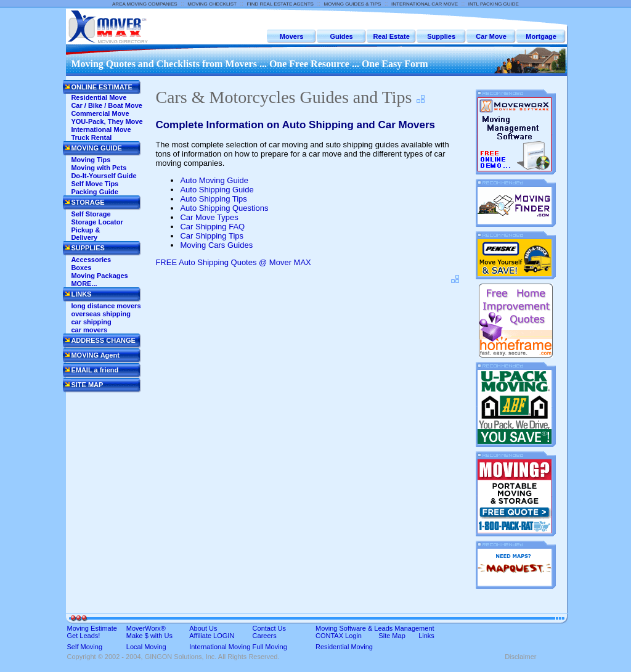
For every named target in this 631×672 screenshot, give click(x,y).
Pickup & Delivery (85, 234)
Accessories (91, 260)
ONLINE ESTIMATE (101, 87)
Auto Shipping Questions (224, 208)
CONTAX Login (339, 636)
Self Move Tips (95, 184)
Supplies (441, 36)
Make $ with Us (149, 636)
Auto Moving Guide (214, 180)
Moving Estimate (92, 628)
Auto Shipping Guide (217, 190)
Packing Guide (94, 192)
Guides (341, 36)
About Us (203, 628)
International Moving (220, 647)
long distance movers (106, 306)
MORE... (84, 284)
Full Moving (270, 647)
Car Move (491, 36)
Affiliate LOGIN (212, 636)
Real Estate (391, 36)
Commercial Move (100, 113)
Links (426, 636)
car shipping (91, 322)
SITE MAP (87, 385)
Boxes (81, 268)
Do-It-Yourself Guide (104, 176)
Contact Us (269, 628)
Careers (265, 636)
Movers (292, 36)
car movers (89, 330)
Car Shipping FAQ (212, 227)
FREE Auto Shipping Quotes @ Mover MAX (233, 262)
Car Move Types (209, 217)
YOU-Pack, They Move (107, 121)
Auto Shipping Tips (213, 199)
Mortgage (541, 36)
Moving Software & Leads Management (375, 628)
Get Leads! (84, 636)
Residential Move (99, 97)
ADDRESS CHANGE (103, 340)
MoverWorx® (146, 628)
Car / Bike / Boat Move (107, 105)
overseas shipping (101, 314)
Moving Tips (91, 160)
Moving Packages (99, 276)
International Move (101, 129)
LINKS (81, 294)
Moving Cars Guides (216, 245)
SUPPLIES (88, 248)
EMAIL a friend (95, 370)
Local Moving (146, 647)
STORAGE (88, 202)
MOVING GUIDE (96, 148)
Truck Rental (91, 137)
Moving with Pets (99, 168)
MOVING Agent (95, 355)
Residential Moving (344, 647)
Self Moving (85, 647)
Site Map (392, 636)
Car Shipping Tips (212, 236)
